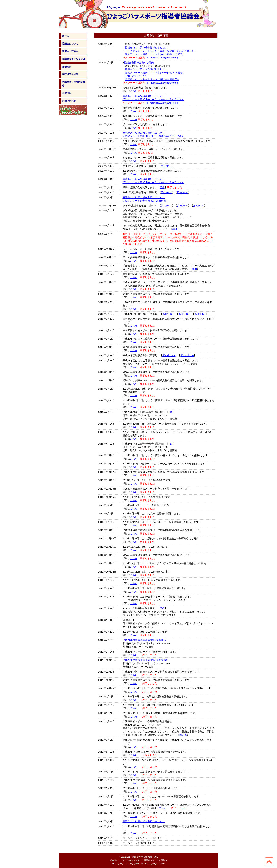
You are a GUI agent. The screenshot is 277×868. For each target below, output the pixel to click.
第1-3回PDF (169, 355)
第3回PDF (199, 206)
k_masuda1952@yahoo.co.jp (163, 58)
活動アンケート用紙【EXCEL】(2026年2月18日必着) (154, 54)
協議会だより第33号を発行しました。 (144, 133)
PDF (171, 412)
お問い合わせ (69, 101)
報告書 (183, 735)
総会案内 (67, 67)
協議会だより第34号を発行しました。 (144, 96)
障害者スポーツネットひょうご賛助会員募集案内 (152, 79)
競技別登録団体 (70, 74)
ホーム (66, 36)
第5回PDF (183, 192)
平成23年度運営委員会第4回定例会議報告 (146, 660)
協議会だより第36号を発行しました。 (146, 48)
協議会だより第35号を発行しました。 (146, 69)
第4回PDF (167, 192)
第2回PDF (183, 206)
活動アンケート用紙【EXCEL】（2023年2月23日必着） (154, 136)
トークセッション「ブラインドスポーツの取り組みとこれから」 (161, 51)
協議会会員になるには (74, 59)
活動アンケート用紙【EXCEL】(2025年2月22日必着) (154, 73)
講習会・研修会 (70, 51)
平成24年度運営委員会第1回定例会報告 (144, 640)
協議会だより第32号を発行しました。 (144, 179)
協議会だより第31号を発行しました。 (144, 197)
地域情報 (67, 93)
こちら (134, 91)
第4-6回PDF (187, 355)
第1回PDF (167, 166)
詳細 (162, 187)
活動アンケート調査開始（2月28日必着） (146, 201)
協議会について (70, 44)
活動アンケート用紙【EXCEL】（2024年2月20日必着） (154, 100)
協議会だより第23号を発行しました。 (144, 821)
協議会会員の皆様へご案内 (139, 63)
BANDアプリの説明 (136, 76)
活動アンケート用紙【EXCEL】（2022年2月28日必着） (154, 183)
